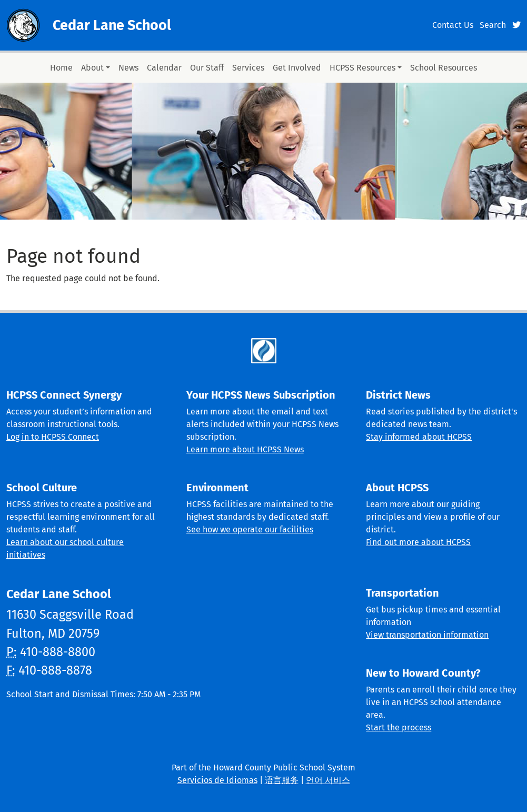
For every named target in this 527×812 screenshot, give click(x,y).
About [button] (92, 68)
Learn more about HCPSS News (245, 449)
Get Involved (297, 68)
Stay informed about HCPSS (419, 437)
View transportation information (427, 635)
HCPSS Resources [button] (362, 68)
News (128, 68)
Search (493, 25)
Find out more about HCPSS (418, 542)
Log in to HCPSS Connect (53, 437)
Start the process (399, 727)
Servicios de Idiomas (217, 780)
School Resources (444, 68)
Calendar (164, 68)
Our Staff (207, 68)
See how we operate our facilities (250, 529)
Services (248, 68)
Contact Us (453, 25)
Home (61, 68)
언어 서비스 (328, 780)
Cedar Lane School (112, 25)
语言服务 (282, 780)
